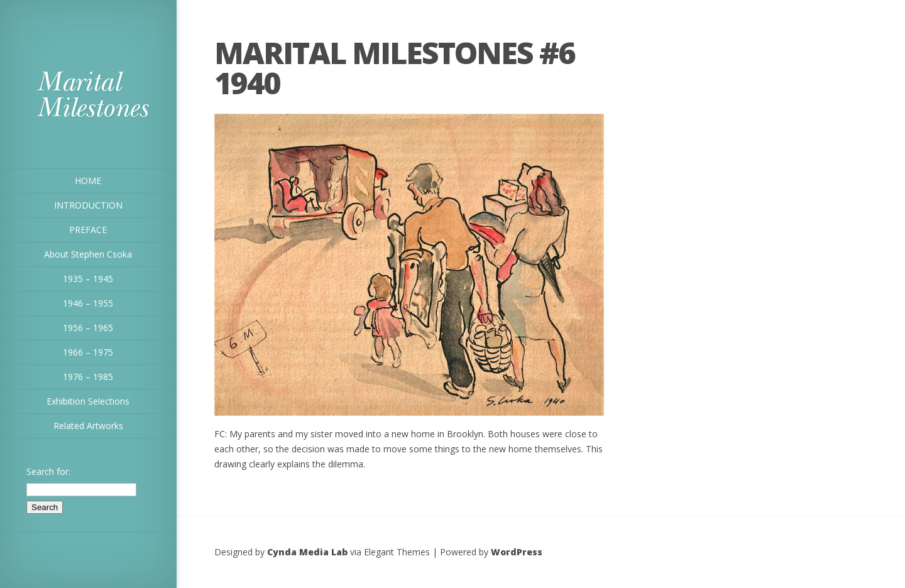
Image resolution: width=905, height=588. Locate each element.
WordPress (517, 552)
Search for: (48, 471)
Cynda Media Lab (307, 552)
